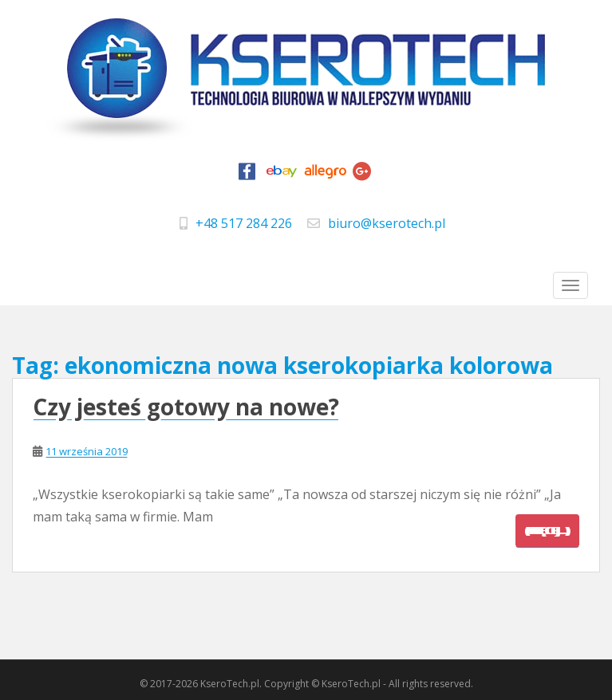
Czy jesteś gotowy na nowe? (186, 407)
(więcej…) (547, 531)
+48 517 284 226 (244, 223)
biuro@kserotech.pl (387, 223)
